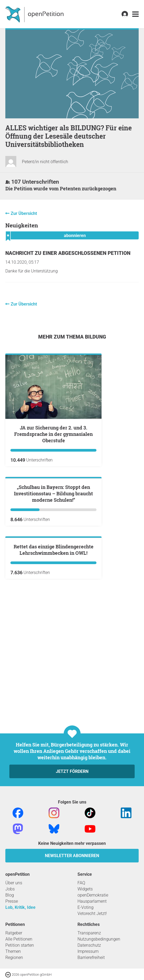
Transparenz (89, 933)
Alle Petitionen (19, 939)
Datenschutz (89, 945)
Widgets (85, 889)
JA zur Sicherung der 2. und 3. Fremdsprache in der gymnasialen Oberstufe (53, 434)
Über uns (14, 883)
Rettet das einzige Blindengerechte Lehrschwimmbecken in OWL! (54, 678)
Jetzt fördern (72, 771)
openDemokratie (93, 895)
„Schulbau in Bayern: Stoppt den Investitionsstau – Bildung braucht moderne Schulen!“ (53, 557)
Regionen (14, 957)
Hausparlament (92, 901)
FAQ (81, 883)
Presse (12, 901)
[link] (135, 14)
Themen (13, 951)
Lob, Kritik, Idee (20, 907)
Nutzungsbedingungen (99, 939)
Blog (10, 895)
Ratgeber (14, 933)
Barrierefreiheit (91, 957)
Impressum (88, 951)
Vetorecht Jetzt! (92, 913)
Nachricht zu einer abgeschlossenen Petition (68, 253)
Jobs (10, 889)
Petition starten (20, 945)
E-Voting (85, 907)
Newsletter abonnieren (72, 856)
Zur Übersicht (24, 213)
